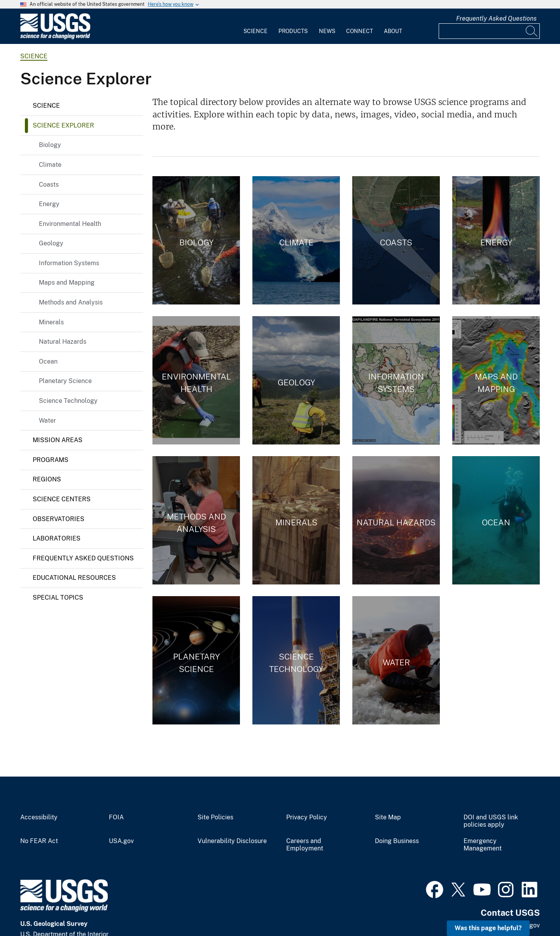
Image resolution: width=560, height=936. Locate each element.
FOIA (116, 817)
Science (255, 31)
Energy (49, 204)
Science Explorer (63, 125)
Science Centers (62, 499)
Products (293, 31)
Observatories (59, 519)
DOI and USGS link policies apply (491, 821)
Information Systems (69, 263)
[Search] (532, 31)
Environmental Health (70, 224)
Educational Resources (74, 578)
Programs (51, 460)
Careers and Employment (305, 845)
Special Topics (58, 597)
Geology (51, 243)
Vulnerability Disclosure (232, 841)
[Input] (489, 31)
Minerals (51, 322)
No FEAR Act (39, 841)
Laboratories (57, 538)
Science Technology (68, 401)
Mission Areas (58, 440)
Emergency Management (483, 845)
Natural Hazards (63, 342)
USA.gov (121, 841)
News (327, 31)
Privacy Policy (307, 817)
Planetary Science (65, 381)
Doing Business (397, 841)
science (34, 56)
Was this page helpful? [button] (488, 928)
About (393, 31)
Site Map (388, 817)
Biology (50, 145)
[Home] (55, 38)
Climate (50, 165)
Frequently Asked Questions (496, 18)
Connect (360, 31)
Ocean (48, 361)
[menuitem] (255, 26)
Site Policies (215, 817)
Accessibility (39, 817)
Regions (47, 479)
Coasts (49, 185)
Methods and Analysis (71, 302)
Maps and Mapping (67, 283)
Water (47, 421)
